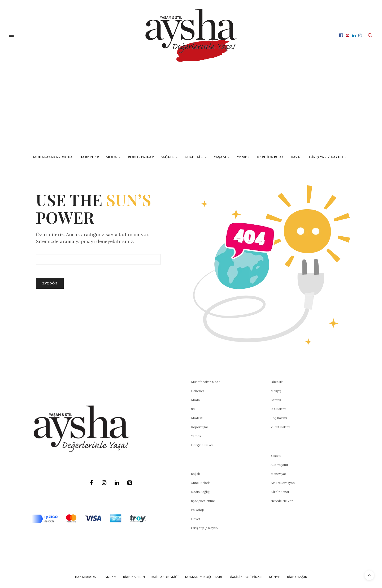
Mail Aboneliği (165, 577)
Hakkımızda (85, 577)
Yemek (243, 157)
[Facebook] (91, 483)
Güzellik (277, 382)
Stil (193, 409)
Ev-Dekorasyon (283, 483)
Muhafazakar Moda (53, 157)
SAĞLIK (167, 157)
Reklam (109, 577)
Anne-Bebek (200, 483)
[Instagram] (104, 483)
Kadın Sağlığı (201, 492)
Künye (275, 577)
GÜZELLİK (194, 157)
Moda (195, 400)
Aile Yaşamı (279, 465)
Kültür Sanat (280, 492)
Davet (196, 519)
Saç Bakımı (279, 418)
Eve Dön (50, 283)
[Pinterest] (129, 483)
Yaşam (276, 456)
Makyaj (276, 391)
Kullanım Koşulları (203, 577)
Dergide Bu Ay (270, 157)
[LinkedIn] (117, 483)
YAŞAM (220, 157)
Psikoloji (197, 510)
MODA (111, 157)
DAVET (296, 157)
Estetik (276, 400)
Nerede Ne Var (282, 501)
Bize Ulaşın (297, 577)
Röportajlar (141, 157)
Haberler (89, 157)
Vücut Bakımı (280, 427)
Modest (197, 418)
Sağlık (195, 474)
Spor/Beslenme (203, 501)
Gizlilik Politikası (245, 577)
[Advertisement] (191, 111)
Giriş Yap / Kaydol (327, 157)
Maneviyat (278, 474)
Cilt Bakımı (278, 409)
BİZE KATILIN (134, 577)
